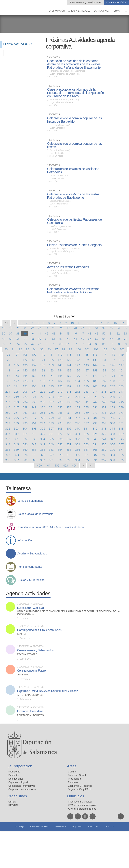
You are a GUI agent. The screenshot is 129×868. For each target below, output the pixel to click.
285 (104, 418)
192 (25, 386)
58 (32, 339)
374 (25, 455)
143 (86, 365)
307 (51, 428)
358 (8, 450)
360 (25, 450)
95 (42, 349)
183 (69, 381)
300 (113, 423)
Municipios (76, 796)
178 (25, 381)
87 (111, 344)
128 (78, 360)
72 (4, 344)
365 (69, 450)
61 (54, 339)
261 (17, 413)
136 (25, 365)
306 (43, 428)
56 (18, 339)
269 (86, 413)
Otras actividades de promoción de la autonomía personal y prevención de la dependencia (68, 613)
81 (68, 344)
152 (43, 370)
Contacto (110, 827)
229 (104, 397)
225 (69, 397)
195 (51, 386)
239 (69, 402)
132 (113, 360)
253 (69, 407)
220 (25, 397)
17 (122, 323)
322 (60, 434)
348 (43, 444)
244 (113, 402)
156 (78, 370)
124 (43, 360)
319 (34, 434)
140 (60, 365)
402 (57, 465)
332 (25, 439)
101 (87, 349)
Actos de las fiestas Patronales (68, 267)
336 (60, 439)
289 (17, 423)
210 (60, 392)
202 (113, 386)
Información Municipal (80, 802)
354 (95, 444)
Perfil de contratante (30, 567)
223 (51, 397)
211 (69, 392)
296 (78, 423)
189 (121, 381)
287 (121, 418)
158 (95, 370)
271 (104, 413)
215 (104, 392)
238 (60, 402)
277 (34, 418)
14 (101, 323)
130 (95, 360)
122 (25, 360)
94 (35, 349)
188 (113, 381)
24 (47, 328)
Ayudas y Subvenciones (32, 554)
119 (121, 355)
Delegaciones (16, 779)
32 (104, 328)
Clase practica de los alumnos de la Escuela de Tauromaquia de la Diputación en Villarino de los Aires (75, 93)
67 (97, 339)
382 (95, 455)
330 (8, 439)
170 (78, 376)
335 (51, 439)
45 (68, 333)
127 (69, 360)
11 (79, 323)
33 (111, 328)
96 (49, 349)
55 (11, 339)
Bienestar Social (77, 775)
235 (34, 402)
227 (86, 397)
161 (121, 370)
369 (104, 450)
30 (90, 328)
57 (25, 339)
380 (78, 455)
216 (113, 392)
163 (17, 376)
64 (75, 339)
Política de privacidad (40, 827)
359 (17, 450)
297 (86, 423)
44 (61, 333)
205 (17, 392)
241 (86, 402)
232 (8, 402)
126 (60, 360)
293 (51, 423)
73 (11, 344)
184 (78, 381)
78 (47, 344)
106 (8, 355)
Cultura (72, 772)
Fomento (73, 782)
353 (86, 444)
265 (51, 413)
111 (51, 355)
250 (43, 407)
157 (86, 370)
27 (68, 328)
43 (54, 333)
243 (104, 402)
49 (97, 333)
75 (25, 344)
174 (113, 376)
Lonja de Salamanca (30, 501)
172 (95, 376)
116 (95, 355)
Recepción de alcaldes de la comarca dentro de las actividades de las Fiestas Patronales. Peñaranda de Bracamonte (74, 64)
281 (69, 418)
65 (82, 339)
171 (86, 376)
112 (60, 355)
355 (104, 444)
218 (8, 397)
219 (17, 397)
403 (66, 465)
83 (82, 344)
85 (97, 344)
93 (28, 349)
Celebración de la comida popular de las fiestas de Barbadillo (74, 120)
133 (121, 360)
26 (61, 328)
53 (125, 333)
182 (60, 381)
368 (95, 450)
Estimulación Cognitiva (30, 608)
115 (86, 355)
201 (104, 386)
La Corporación (20, 766)
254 (78, 407)
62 (61, 339)
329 (121, 434)
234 (25, 402)
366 (78, 450)
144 (95, 365)
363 (51, 450)
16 (115, 323)
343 (121, 439)
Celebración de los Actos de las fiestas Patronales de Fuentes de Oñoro (73, 291)
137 (34, 365)
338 (78, 439)
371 (121, 450)
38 (18, 333)
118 (113, 355)
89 (125, 344)
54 (4, 339)
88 (118, 344)
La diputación (57, 11)
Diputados (14, 775)
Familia (22, 634)
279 (51, 418)
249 (34, 407)
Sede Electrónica (117, 2)
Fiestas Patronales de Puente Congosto (74, 245)
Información (25, 540)
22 (32, 328)
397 (104, 460)
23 (39, 328)
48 (90, 333)
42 (47, 333)
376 (43, 455)
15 (108, 323)
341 (104, 439)
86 (104, 344)
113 (69, 355)
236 (43, 402)
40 (32, 333)
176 (8, 381)
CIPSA (12, 802)
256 (95, 407)
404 (74, 465)
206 (25, 392)
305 (34, 428)
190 (8, 386)
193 (34, 386)
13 (94, 323)
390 (43, 460)
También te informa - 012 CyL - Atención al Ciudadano (51, 527)
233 (17, 402)
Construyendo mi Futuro (31, 671)
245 (121, 402)
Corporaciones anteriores (22, 789)
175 (121, 376)
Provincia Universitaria (30, 711)
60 (47, 339)
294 (60, 423)
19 (11, 328)
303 (17, 428)
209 (51, 392)
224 (60, 397)
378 (60, 455)
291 (34, 423)
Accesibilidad (61, 827)
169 (69, 376)
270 (95, 413)
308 (60, 428)
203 (121, 386)
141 (69, 365)
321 (51, 434)
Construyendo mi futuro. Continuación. (40, 630)
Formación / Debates (30, 715)
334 (43, 439)
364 (60, 450)
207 (34, 392)
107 (17, 355)
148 (8, 370)
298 (95, 423)
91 (13, 349)
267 (69, 413)
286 (113, 418)
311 (86, 428)
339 (86, 439)
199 (86, 386)
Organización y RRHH (80, 789)
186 (95, 381)
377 (51, 455)
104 (113, 349)
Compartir (4, 477)
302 (8, 428)
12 (86, 323)
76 (32, 344)
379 (69, 455)
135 (17, 365)
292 (43, 423)
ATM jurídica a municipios (82, 809)
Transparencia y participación (85, 2)
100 (79, 349)
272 (113, 413)
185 (86, 381)
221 (34, 397)
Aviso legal (20, 827)
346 (25, 444)
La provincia (101, 11)
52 (118, 333)
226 (78, 397)
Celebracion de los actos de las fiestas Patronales (73, 170)
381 (86, 455)
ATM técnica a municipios (82, 805)
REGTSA (13, 805)
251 (51, 407)
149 (17, 370)
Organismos (17, 796)
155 (69, 370)
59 (39, 339)
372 (8, 455)
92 (20, 349)
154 (60, 370)
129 (86, 360)
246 (8, 407)
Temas (116, 11)
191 (17, 386)
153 (51, 370)
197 (69, 386)
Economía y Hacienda (80, 786)
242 (95, 402)
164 (25, 376)
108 (25, 355)
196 (60, 386)
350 (60, 444)
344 (8, 444)
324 (78, 434)
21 (25, 328)
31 (97, 328)
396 (95, 460)
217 (121, 392)
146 (113, 365)
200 (95, 386)
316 (8, 434)
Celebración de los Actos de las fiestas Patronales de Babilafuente (73, 196)
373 (17, 455)
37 (11, 333)
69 (111, 339)
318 (25, 434)
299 (104, 423)
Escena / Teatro (27, 654)
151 (34, 370)
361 (34, 450)
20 (18, 328)
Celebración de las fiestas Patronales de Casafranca (74, 221)
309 (69, 428)
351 (69, 444)
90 (6, 349)
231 (121, 397)
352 (78, 444)
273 (121, 413)
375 (34, 455)
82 (75, 344)
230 (113, 397)
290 (25, 423)
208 (43, 392)
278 (43, 418)
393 (69, 460)
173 (104, 376)
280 (60, 418)
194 (43, 386)
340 (95, 439)
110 (43, 355)
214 (95, 392)
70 (118, 339)
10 (72, 323)
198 (78, 386)
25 (54, 328)
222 (43, 397)
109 (34, 355)
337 (69, 439)
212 (78, 392)
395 (86, 460)
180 (43, 381)
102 (96, 349)
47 (82, 333)
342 (113, 439)
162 (8, 376)
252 (60, 407)
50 (104, 333)
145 (104, 365)
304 (25, 428)
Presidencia (74, 779)
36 (4, 333)
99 (71, 349)
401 (48, 465)
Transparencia (94, 827)
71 (125, 339)
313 (104, 428)
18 (4, 328)
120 (8, 360)
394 (78, 460)
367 (86, 450)
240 (78, 402)
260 (8, 413)
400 (39, 465)
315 (121, 428)
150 (25, 370)
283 (86, 418)
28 (75, 328)
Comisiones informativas (22, 786)
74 (18, 344)
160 (113, 370)
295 (69, 423)
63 (68, 339)
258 (113, 407)
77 (39, 344)
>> (91, 466)
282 (78, 418)
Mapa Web (77, 827)
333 (34, 439)
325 (86, 434)
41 (39, 333)
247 (17, 407)
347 (34, 444)
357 (121, 444)
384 (113, 455)
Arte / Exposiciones (30, 695)
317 (17, 434)
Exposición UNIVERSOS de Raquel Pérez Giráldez (47, 691)
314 (113, 428)
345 (17, 444)
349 (51, 444)
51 (111, 333)
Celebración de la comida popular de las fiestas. (74, 145)
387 (17, 460)
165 (34, 376)
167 (51, 376)
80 (61, 344)
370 (113, 450)
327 (104, 434)
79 (54, 344)
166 (43, 376)
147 (121, 365)
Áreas (72, 766)
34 (118, 328)
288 (8, 423)
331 (17, 439)
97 (56, 349)
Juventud (23, 675)
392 (60, 460)
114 (78, 355)
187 (104, 381)
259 (121, 407)
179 (34, 381)
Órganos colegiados (19, 782)
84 (90, 344)
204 (8, 392)
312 (95, 428)
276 (25, 418)
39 (25, 333)
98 (63, 349)
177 (17, 381)
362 (43, 450)
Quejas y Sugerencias (31, 580)
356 (113, 444)
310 (78, 428)
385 (121, 455)
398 (113, 460)
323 (69, 434)
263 (34, 413)
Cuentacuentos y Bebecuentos (35, 650)
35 (125, 328)
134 (8, 365)
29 (82, 328)
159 (104, 370)
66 (90, 339)
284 (95, 418)
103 (105, 349)
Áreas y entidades (79, 11)
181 (51, 381)
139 (51, 365)
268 (78, 413)
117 (104, 355)
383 (104, 455)
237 (51, 402)
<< (6, 323)
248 (25, 407)
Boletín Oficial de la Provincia (35, 514)
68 (104, 339)
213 (86, 392)
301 (121, 423)
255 (86, 407)
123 (34, 360)
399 (121, 460)
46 (75, 333)
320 (43, 434)
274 (8, 418)
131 (104, 360)
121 (17, 360)
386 (8, 460)
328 (113, 434)
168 (60, 376)
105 (122, 349)
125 (51, 360)
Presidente (14, 772)
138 (43, 365)
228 (95, 397)
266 (60, 413)
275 (17, 418)
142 (78, 365)
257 (104, 407)
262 (25, 413)
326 (95, 434)
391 (51, 460)
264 (43, 413)
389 (34, 460)
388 (25, 460)
